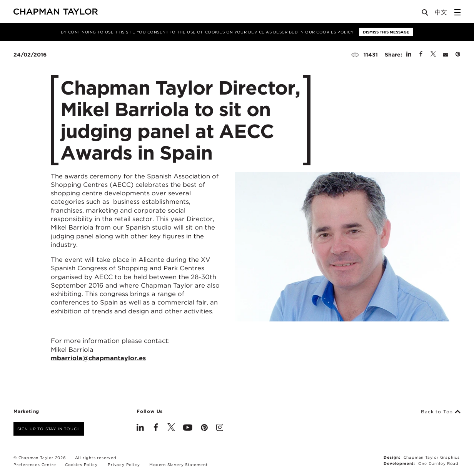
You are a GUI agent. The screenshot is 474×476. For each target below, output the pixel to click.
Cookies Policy (335, 32)
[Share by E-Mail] (446, 55)
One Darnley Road (438, 463)
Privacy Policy (124, 464)
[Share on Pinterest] (458, 55)
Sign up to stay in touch (49, 429)
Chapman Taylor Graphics (432, 457)
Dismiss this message (386, 32)
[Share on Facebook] (421, 55)
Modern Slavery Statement (178, 464)
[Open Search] (426, 14)
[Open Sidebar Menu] (457, 12)
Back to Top (441, 412)
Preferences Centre (35, 464)
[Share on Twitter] (433, 55)
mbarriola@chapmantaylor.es (98, 358)
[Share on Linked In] (409, 55)
